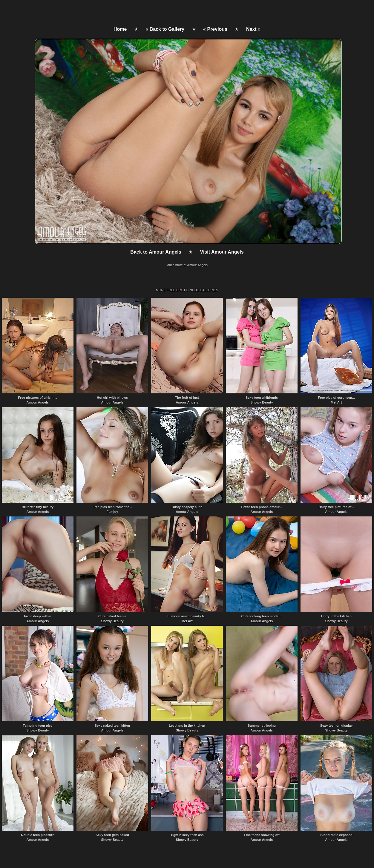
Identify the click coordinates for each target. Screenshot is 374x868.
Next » (253, 29)
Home (120, 29)
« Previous (215, 29)
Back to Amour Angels (156, 252)
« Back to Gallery (165, 29)
